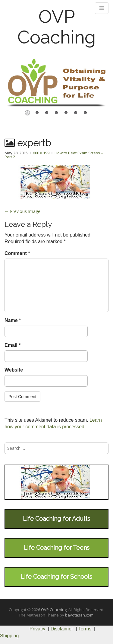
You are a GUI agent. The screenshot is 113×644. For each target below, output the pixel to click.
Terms (85, 629)
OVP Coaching (56, 27)
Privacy (37, 629)
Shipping (9, 636)
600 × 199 (41, 153)
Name (13, 320)
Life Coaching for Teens (57, 548)
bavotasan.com (79, 615)
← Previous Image (22, 211)
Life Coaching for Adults (56, 519)
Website (14, 370)
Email (13, 345)
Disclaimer (62, 629)
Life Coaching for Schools (56, 577)
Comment (17, 253)
